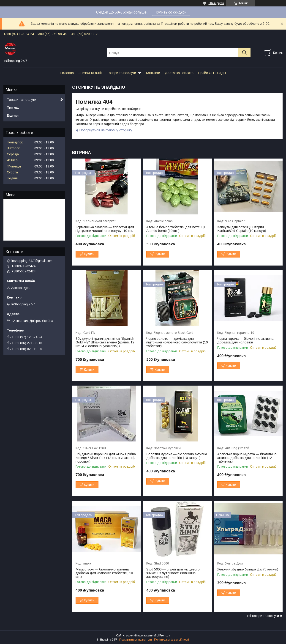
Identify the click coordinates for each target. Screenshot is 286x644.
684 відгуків (216, 3)
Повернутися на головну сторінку (106, 130)
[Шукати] (244, 53)
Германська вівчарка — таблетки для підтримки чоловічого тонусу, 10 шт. (105, 229)
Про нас (13, 107)
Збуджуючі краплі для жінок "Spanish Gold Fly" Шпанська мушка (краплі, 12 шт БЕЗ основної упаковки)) (105, 342)
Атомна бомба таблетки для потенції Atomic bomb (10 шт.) (176, 229)
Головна (67, 73)
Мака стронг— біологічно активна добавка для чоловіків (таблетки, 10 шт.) (104, 573)
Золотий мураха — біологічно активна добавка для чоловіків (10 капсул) (177, 456)
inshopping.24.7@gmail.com (32, 261)
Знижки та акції (90, 73)
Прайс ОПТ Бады (212, 73)
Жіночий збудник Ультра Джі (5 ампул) (248, 569)
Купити (89, 254)
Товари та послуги (121, 73)
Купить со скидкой (171, 12)
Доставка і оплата (179, 73)
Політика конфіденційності (172, 640)
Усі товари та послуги (263, 616)
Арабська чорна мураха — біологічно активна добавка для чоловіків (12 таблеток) (247, 458)
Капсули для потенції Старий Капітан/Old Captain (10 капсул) (242, 229)
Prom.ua (165, 636)
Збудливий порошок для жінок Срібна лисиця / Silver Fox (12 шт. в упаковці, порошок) (106, 458)
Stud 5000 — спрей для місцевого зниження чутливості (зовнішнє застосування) (173, 573)
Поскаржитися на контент (136, 640)
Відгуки (13, 115)
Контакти (153, 73)
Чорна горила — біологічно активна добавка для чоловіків (245, 340)
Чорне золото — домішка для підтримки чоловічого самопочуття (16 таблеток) (177, 342)
